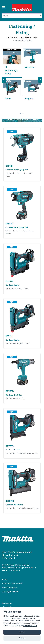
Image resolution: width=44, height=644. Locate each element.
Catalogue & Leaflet (11, 591)
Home (4, 580)
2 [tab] (23, 113)
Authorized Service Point (12, 583)
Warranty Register (10, 588)
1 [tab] (21, 113)
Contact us (7, 603)
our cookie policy (30, 626)
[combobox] (22, 16)
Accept (22, 632)
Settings (22, 638)
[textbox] (22, 16)
